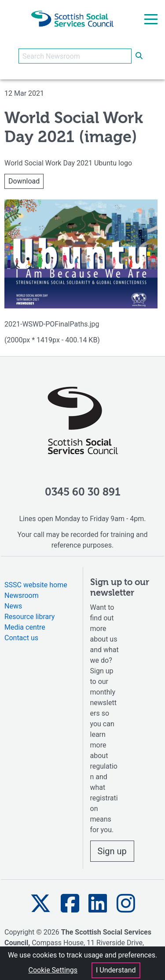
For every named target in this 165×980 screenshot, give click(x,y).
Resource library (29, 617)
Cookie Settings (53, 970)
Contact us (21, 638)
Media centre (25, 627)
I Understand (116, 970)
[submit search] (139, 56)
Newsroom (22, 595)
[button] (40, 903)
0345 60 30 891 (83, 492)
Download (24, 181)
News (13, 606)
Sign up (112, 851)
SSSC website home (36, 585)
